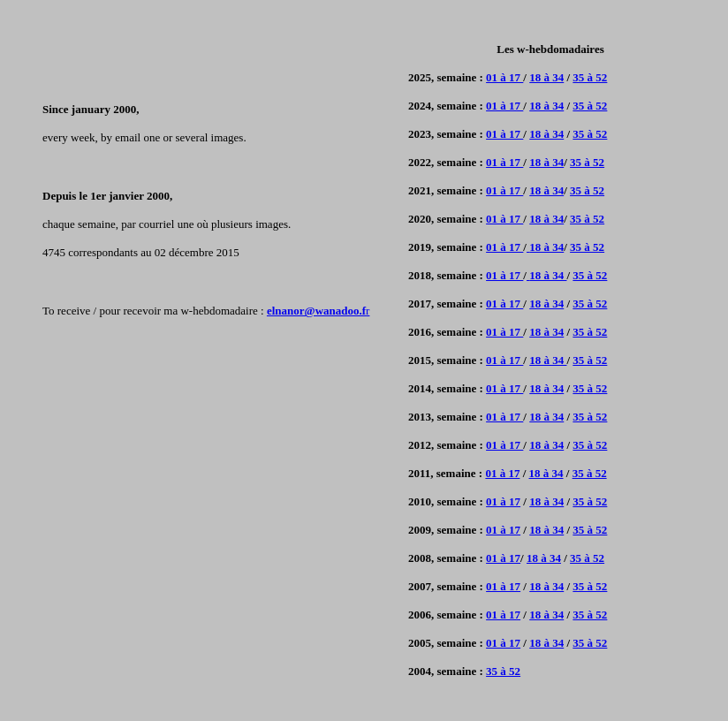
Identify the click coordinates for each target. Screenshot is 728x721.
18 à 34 (546, 77)
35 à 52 (590, 77)
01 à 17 (504, 77)
